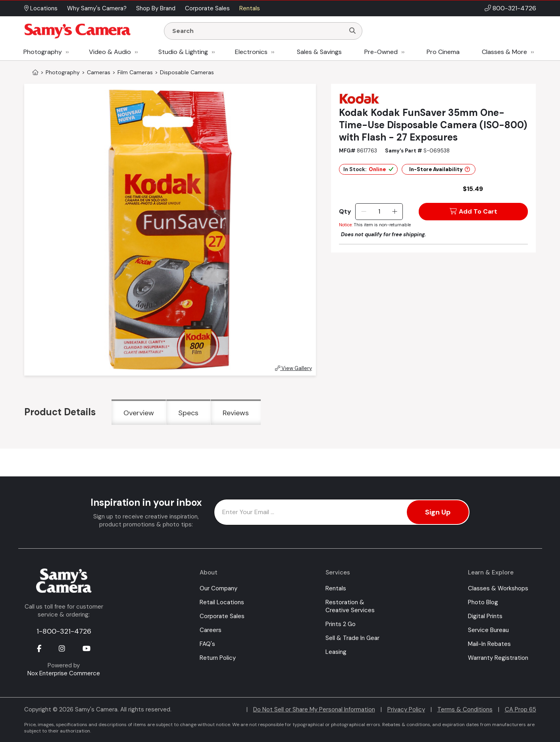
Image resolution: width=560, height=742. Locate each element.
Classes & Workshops (498, 588)
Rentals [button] (250, 8)
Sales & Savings (319, 52)
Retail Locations (222, 602)
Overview (139, 413)
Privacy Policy (406, 709)
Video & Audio (110, 52)
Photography (43, 52)
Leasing (336, 652)
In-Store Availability (440, 169)
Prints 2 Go (341, 624)
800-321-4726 (514, 8)
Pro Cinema (443, 52)
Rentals (336, 588)
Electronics (251, 52)
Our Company (218, 588)
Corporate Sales (222, 616)
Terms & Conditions (465, 709)
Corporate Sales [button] (207, 8)
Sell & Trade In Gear (352, 638)
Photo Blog (483, 602)
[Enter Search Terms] (258, 31)
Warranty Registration (498, 658)
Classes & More (504, 52)
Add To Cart (473, 211)
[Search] (352, 31)
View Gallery (293, 368)
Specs (188, 413)
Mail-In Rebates (489, 644)
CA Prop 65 (521, 709)
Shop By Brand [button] (156, 8)
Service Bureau (488, 630)
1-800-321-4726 (64, 631)
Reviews (236, 413)
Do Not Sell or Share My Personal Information (314, 709)
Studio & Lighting (183, 52)
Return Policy (218, 658)
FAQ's (207, 644)
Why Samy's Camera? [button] (97, 8)
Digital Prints (485, 616)
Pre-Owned (381, 52)
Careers (211, 630)
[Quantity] (379, 212)
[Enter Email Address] (342, 512)
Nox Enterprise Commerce (64, 673)
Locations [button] (41, 8)
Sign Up (438, 512)
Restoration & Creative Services (350, 606)
